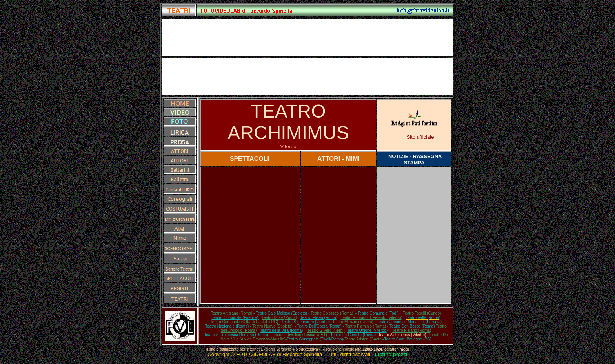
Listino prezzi (391, 354)
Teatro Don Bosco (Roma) (412, 326)
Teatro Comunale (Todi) (378, 313)
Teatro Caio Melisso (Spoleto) (281, 313)
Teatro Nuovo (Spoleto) (272, 326)
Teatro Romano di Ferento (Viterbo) (372, 318)
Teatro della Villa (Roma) (281, 330)
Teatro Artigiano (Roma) (232, 313)
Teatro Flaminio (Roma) (366, 326)
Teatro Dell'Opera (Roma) (319, 326)
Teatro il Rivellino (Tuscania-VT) (299, 335)
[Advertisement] (307, 76)
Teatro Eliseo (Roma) (319, 318)
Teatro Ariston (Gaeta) (364, 339)
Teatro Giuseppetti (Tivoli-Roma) (315, 339)
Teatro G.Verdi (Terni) (326, 330)
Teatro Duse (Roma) (279, 318)
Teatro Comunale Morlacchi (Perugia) (409, 322)
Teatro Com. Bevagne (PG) (408, 339)
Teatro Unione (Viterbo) (367, 330)
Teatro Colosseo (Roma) (332, 313)
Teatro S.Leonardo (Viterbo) (306, 322)
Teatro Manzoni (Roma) (353, 322)
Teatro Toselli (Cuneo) (422, 313)
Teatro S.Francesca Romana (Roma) (236, 335)
